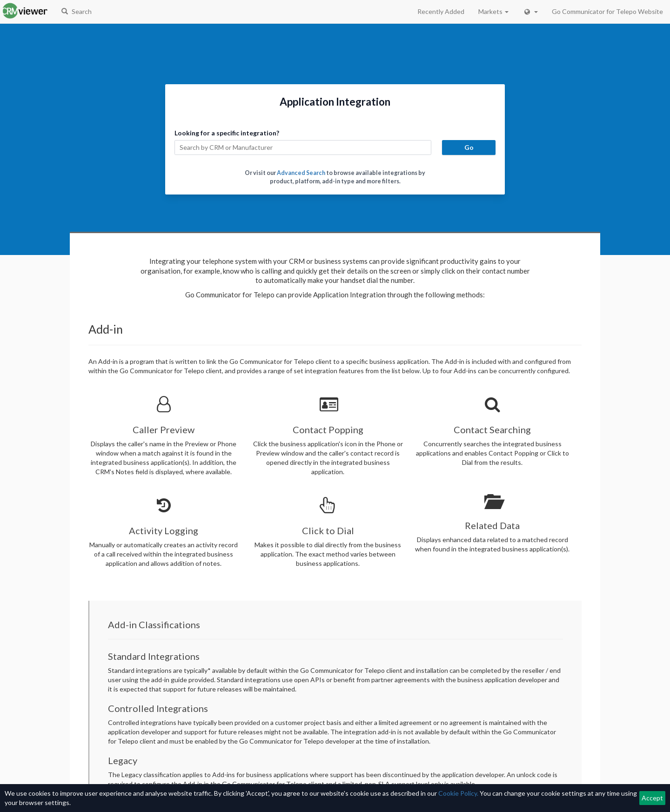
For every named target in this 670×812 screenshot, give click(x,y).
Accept (652, 798)
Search (77, 11)
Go (469, 147)
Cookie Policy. (458, 793)
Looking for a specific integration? (227, 133)
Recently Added (441, 11)
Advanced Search (301, 173)
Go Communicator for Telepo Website (607, 11)
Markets (493, 11)
